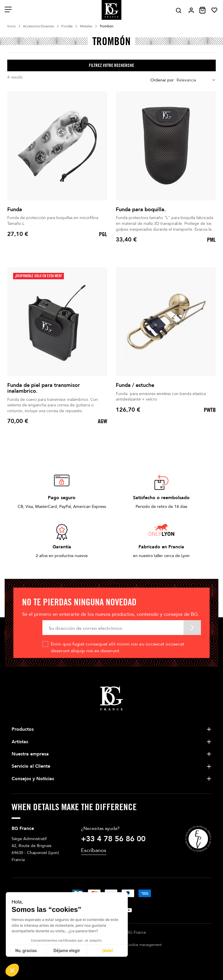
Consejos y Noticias (33, 779)
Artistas (20, 742)
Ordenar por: (163, 80)
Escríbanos (94, 850)
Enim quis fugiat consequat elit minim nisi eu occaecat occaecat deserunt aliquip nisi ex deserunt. (118, 647)
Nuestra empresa (30, 754)
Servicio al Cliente (31, 766)
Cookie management (144, 945)
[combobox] (196, 80)
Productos (23, 729)
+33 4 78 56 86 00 (113, 839)
